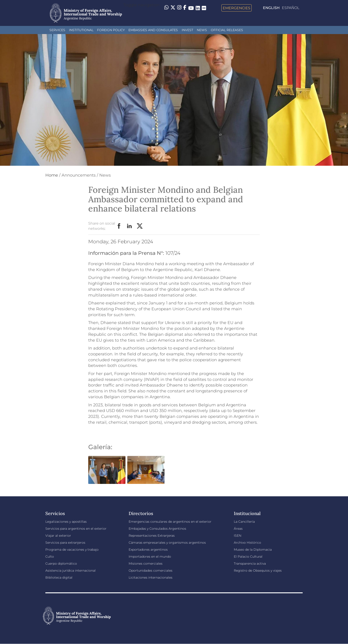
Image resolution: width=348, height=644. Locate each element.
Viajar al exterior (58, 536)
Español (291, 8)
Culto (50, 557)
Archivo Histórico (247, 543)
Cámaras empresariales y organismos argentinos (167, 543)
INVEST (187, 30)
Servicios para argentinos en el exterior (76, 529)
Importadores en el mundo (150, 557)
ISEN (238, 536)
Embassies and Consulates (153, 30)
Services (57, 30)
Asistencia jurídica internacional (71, 570)
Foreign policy (111, 30)
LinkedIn (130, 226)
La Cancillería (244, 522)
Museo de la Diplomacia (253, 550)
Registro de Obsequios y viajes (258, 570)
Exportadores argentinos (148, 550)
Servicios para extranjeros (65, 543)
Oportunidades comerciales (151, 570)
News (202, 30)
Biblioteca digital (59, 577)
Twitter (140, 226)
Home (52, 175)
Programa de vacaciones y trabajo (72, 550)
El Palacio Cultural (248, 557)
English (271, 8)
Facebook (119, 226)
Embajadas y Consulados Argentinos (157, 529)
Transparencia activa (250, 563)
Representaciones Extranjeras (152, 536)
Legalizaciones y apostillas (66, 522)
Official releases (227, 30)
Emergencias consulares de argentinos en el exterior (170, 522)
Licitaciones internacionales (151, 577)
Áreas (238, 529)
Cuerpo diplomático (61, 563)
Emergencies (237, 8)
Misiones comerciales (146, 563)
